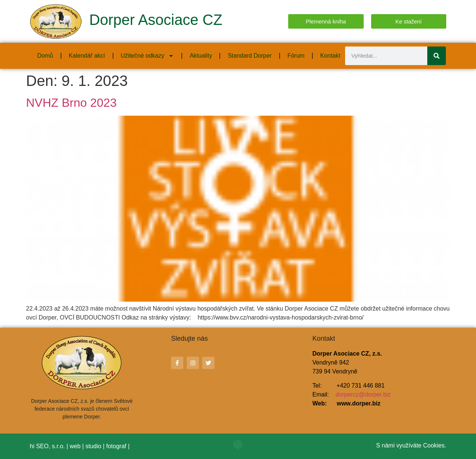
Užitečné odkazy (147, 56)
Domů (45, 56)
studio (94, 446)
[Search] (437, 56)
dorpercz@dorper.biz (363, 394)
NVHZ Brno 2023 (71, 103)
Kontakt (330, 56)
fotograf (116, 446)
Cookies (434, 445)
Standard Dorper (250, 56)
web (75, 446)
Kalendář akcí (87, 56)
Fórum (296, 56)
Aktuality (201, 56)
